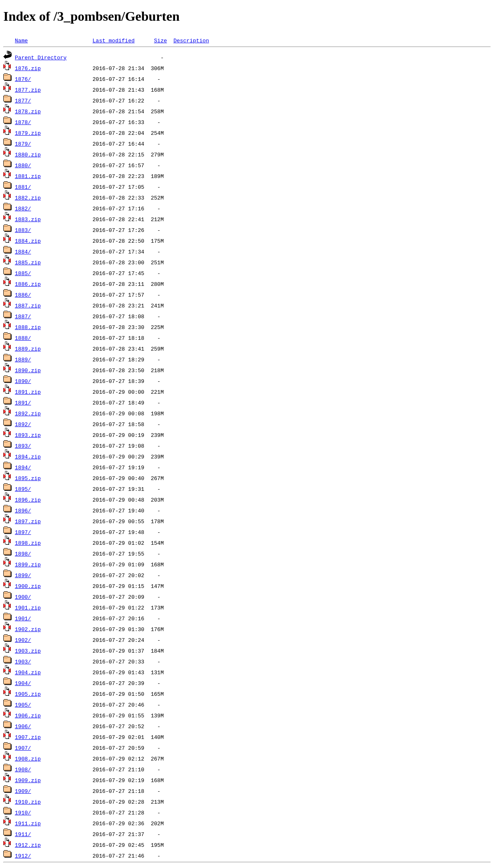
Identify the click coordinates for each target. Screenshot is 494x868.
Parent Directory (41, 57)
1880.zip (28, 154)
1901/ (23, 618)
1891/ (23, 402)
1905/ (23, 705)
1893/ (23, 446)
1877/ (23, 100)
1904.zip (28, 672)
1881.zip (28, 176)
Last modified (113, 40)
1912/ (23, 856)
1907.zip (28, 737)
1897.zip (28, 521)
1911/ (23, 834)
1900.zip (28, 586)
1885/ (23, 273)
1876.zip (28, 68)
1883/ (23, 230)
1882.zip (28, 197)
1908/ (23, 769)
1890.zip (28, 370)
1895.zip (28, 478)
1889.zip (28, 349)
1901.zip (28, 607)
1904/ (23, 683)
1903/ (23, 661)
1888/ (23, 338)
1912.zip (28, 845)
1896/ (23, 510)
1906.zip (28, 715)
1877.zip (28, 90)
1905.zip (28, 694)
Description (191, 40)
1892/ (23, 424)
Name (21, 40)
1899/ (23, 575)
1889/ (23, 359)
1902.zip (28, 629)
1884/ (23, 251)
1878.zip (28, 111)
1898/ (23, 553)
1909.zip (28, 780)
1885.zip (28, 262)
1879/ (23, 144)
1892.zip (28, 413)
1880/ (23, 165)
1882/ (23, 208)
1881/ (23, 187)
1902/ (23, 640)
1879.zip (28, 133)
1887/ (23, 316)
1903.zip (28, 651)
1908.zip (28, 758)
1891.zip (28, 392)
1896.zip (28, 500)
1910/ (23, 812)
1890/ (23, 381)
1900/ (23, 597)
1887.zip (28, 305)
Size (160, 40)
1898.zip (28, 543)
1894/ (23, 467)
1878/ (23, 122)
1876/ (23, 79)
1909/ (23, 791)
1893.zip (28, 435)
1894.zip (28, 456)
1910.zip (28, 802)
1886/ (23, 295)
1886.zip (28, 284)
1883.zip (28, 219)
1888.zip (28, 327)
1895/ (23, 489)
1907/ (23, 748)
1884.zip (28, 241)
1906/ (23, 726)
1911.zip (28, 823)
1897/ (23, 532)
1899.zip (28, 564)
